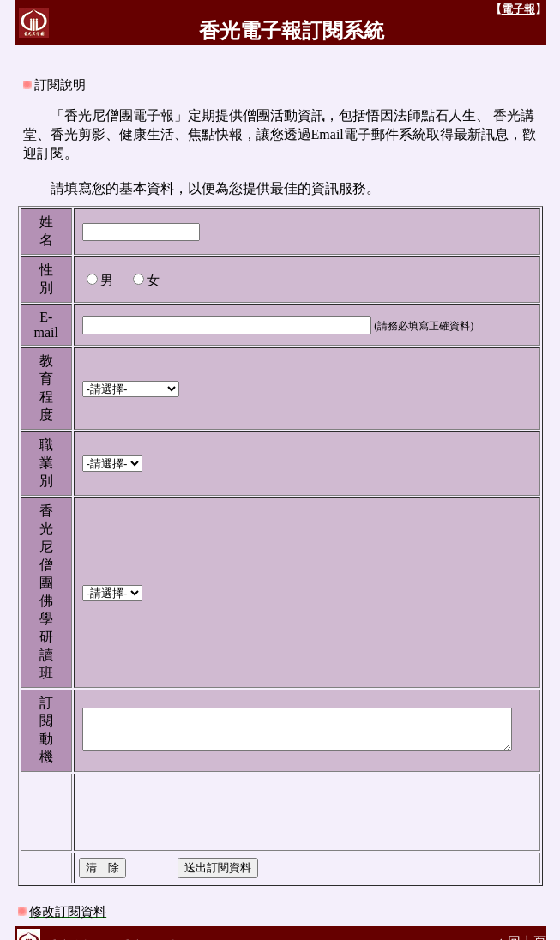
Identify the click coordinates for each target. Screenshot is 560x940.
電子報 (532, 9)
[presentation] (195, 793)
